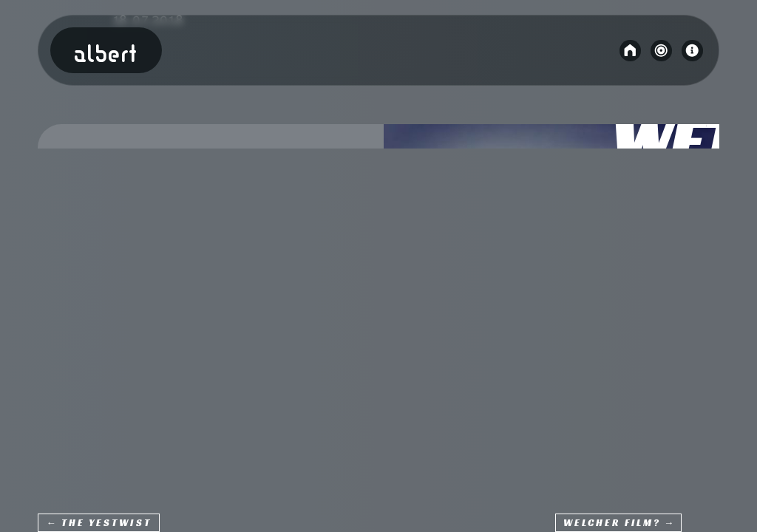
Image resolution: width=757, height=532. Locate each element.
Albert (106, 55)
